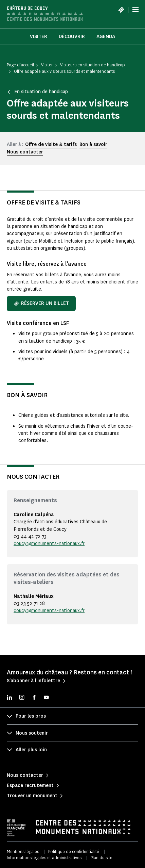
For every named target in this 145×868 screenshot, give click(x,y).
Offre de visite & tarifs (51, 144)
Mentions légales (23, 851)
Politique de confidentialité (74, 851)
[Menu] (135, 10)
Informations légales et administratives (44, 858)
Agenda (106, 37)
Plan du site (102, 858)
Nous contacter (25, 152)
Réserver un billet (41, 303)
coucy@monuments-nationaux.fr (49, 544)
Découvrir (72, 37)
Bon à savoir (93, 144)
